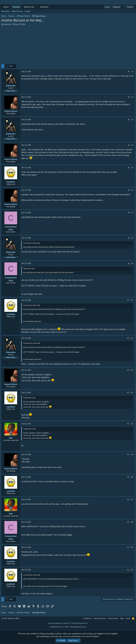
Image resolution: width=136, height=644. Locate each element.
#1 (132, 72)
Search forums (17, 11)
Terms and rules (100, 618)
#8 (132, 238)
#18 (132, 522)
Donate (28, 11)
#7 (132, 213)
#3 (132, 120)
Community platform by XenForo (68, 623)
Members (44, 7)
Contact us (87, 618)
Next (11, 66)
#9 (132, 263)
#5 (132, 168)
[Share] (129, 72)
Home (6, 7)
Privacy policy (113, 618)
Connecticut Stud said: (32, 243)
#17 (132, 499)
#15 (132, 455)
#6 (132, 190)
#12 (132, 370)
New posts (5, 11)
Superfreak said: (29, 398)
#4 (132, 145)
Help (122, 618)
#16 (132, 477)
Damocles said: (29, 269)
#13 (132, 393)
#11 (132, 338)
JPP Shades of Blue (11, 618)
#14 (132, 424)
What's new (29, 7)
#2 (132, 97)
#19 (132, 547)
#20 (132, 570)
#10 (132, 300)
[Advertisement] (68, 45)
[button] (36, 7)
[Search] (129, 7)
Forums (16, 7)
